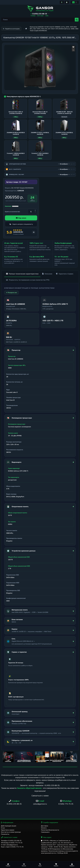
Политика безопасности (50, 830)
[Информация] (62, 2)
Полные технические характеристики (22, 274)
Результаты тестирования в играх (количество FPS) (28, 280)
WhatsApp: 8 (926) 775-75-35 (12, 843)
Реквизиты (5, 834)
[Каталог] (24, 865)
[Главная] (8, 865)
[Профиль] (72, 865)
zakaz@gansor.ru (40, 804)
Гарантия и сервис (8, 830)
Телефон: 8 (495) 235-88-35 (11, 841)
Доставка (45, 826)
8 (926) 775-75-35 (66, 804)
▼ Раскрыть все (12, 293)
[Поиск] (40, 865)
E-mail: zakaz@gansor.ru (9, 845)
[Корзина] (56, 865)
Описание (47, 274)
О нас (3, 828)
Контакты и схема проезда (11, 832)
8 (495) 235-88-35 (52, 785)
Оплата (44, 828)
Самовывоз (45, 832)
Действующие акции (9, 826)
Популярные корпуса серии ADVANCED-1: (24, 96)
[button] (40, 14)
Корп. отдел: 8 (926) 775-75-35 (12, 847)
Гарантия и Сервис (65, 274)
